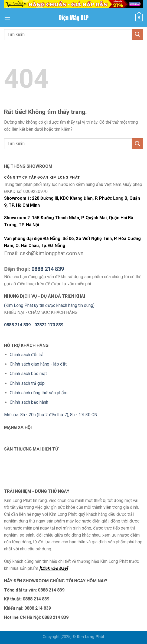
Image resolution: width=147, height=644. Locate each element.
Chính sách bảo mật (28, 374)
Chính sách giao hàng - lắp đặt (38, 364)
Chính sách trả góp (27, 383)
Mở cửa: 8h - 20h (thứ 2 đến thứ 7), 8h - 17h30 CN (51, 415)
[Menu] (7, 17)
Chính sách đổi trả (27, 355)
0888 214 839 (48, 269)
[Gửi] (138, 34)
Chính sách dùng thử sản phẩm (39, 393)
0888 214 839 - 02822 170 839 (34, 325)
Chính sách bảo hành (29, 402)
